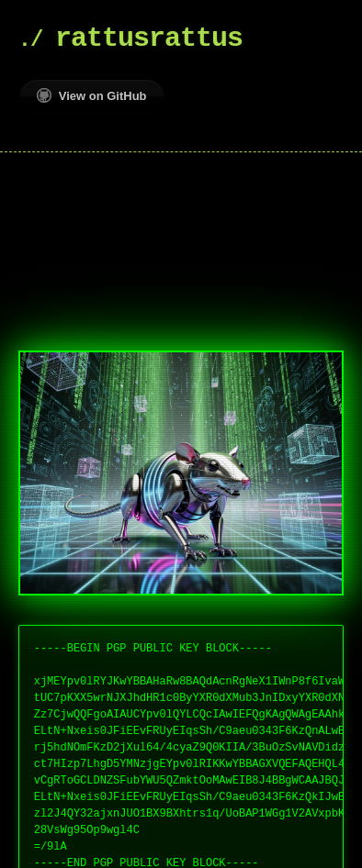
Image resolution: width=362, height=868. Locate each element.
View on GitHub (92, 95)
